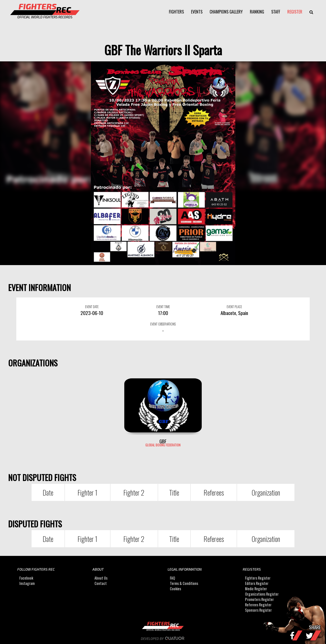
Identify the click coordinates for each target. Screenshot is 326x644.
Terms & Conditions (184, 583)
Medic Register (256, 589)
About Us (101, 578)
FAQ (172, 578)
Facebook (26, 578)
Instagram (27, 583)
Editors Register (257, 583)
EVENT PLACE (234, 307)
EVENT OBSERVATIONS (163, 324)
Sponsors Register (258, 610)
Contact (101, 583)
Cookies (175, 589)
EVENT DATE (92, 307)
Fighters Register (258, 578)
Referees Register (258, 605)
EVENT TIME (163, 307)
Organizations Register (262, 594)
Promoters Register (259, 599)
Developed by (163, 639)
